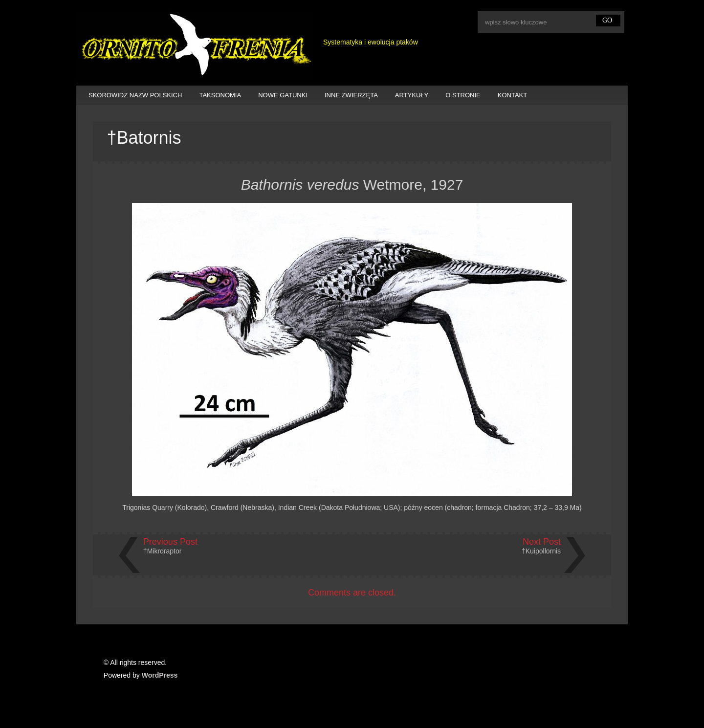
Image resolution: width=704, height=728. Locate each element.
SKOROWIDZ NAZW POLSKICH (135, 95)
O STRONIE (463, 95)
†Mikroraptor (163, 551)
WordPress (160, 675)
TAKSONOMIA (220, 95)
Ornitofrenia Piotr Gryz (195, 45)
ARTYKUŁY (412, 95)
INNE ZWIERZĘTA (351, 95)
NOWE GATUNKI (283, 95)
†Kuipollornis (541, 551)
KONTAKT (512, 95)
